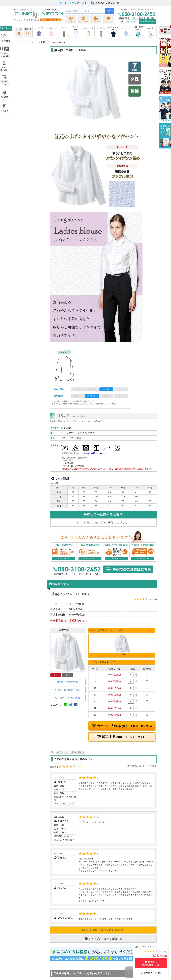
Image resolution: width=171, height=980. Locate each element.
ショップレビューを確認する (103, 939)
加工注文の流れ (69, 682)
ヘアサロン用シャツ (77, 752)
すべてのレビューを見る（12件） (103, 930)
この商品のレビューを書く (142, 766)
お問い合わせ (147, 21)
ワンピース (101, 28)
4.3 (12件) (153, 599)
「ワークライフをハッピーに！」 (71, 3)
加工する (124, 737)
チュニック (88, 28)
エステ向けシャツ (63, 752)
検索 (110, 11)
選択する (151, 963)
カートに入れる (124, 726)
